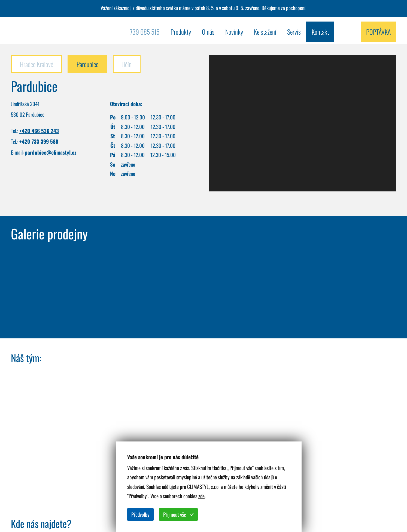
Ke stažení (265, 32)
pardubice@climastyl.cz (51, 152)
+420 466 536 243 (39, 131)
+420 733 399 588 (39, 141)
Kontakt (320, 32)
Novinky (234, 32)
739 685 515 (145, 32)
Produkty (181, 32)
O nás (208, 32)
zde (201, 496)
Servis (294, 32)
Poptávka (378, 32)
